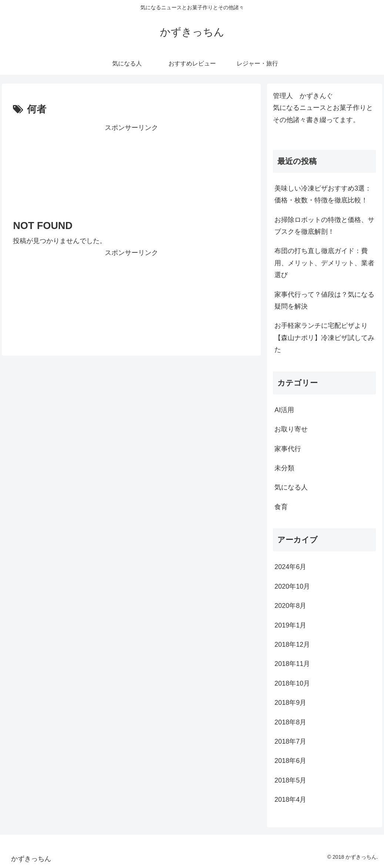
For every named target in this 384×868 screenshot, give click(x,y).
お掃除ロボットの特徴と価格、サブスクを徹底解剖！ (324, 226)
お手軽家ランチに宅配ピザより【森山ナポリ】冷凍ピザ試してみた (324, 338)
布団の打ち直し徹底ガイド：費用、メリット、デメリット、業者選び (324, 263)
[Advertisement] (131, 169)
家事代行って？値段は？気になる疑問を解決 (324, 300)
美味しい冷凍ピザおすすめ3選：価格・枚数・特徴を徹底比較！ (323, 194)
